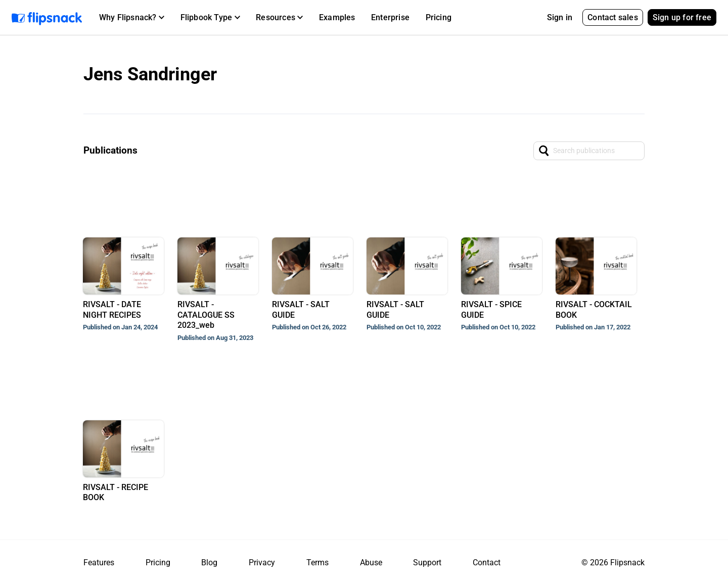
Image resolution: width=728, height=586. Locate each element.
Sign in (560, 17)
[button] (132, 18)
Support (427, 563)
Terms (317, 563)
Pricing (439, 17)
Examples (337, 17)
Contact (487, 563)
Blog (209, 563)
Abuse (371, 563)
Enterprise (390, 17)
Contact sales (613, 17)
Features (99, 563)
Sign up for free (682, 17)
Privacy (262, 563)
